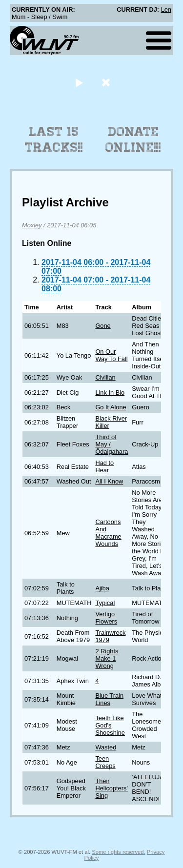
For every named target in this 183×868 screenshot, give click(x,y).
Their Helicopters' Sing (111, 788)
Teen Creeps (105, 762)
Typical (105, 603)
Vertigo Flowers (106, 618)
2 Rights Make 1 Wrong (107, 658)
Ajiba (102, 588)
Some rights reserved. (118, 852)
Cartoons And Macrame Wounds (108, 533)
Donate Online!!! (133, 140)
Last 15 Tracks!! (54, 140)
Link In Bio (110, 393)
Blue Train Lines (109, 699)
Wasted (106, 747)
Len (166, 10)
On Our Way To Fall (111, 355)
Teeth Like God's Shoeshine (110, 725)
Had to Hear (104, 466)
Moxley (32, 225)
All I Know (109, 481)
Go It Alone (111, 407)
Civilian (105, 377)
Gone (103, 326)
